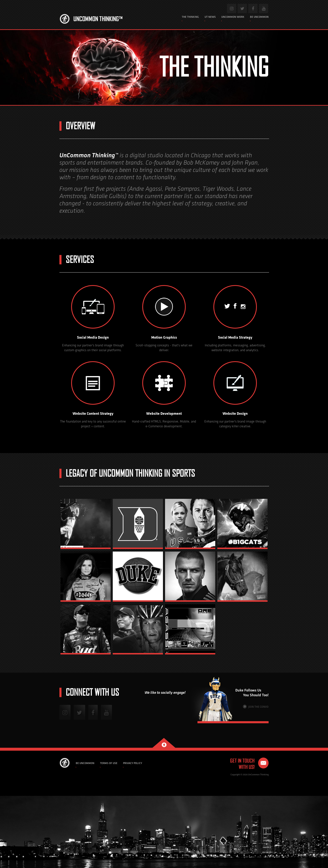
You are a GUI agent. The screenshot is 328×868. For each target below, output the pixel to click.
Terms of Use (109, 763)
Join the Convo (256, 707)
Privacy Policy (133, 763)
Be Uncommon (259, 17)
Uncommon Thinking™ (98, 19)
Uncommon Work (233, 17)
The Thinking (190, 17)
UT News (210, 17)
